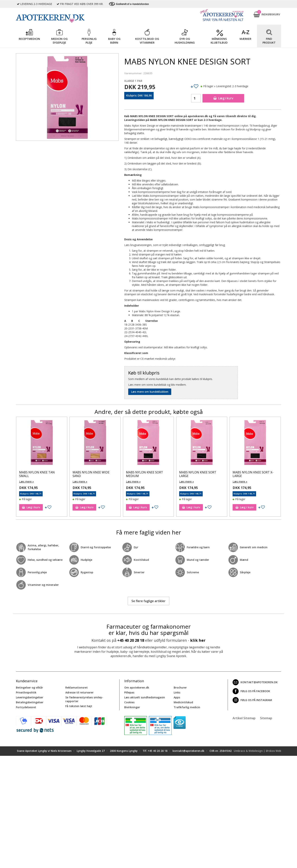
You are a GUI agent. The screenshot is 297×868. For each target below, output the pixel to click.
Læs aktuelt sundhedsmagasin (145, 697)
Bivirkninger (132, 707)
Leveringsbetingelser (30, 697)
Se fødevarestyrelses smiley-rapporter (84, 699)
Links (177, 692)
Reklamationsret (77, 687)
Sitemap (266, 718)
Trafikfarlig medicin (187, 707)
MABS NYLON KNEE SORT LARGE (198, 474)
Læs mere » (26, 481)
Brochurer (180, 687)
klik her (198, 640)
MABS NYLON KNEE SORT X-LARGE (253, 474)
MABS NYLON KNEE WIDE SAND (91, 474)
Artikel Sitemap (244, 718)
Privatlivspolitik (26, 692)
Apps (177, 697)
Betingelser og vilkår (29, 687)
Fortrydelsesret (26, 707)
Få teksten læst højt (79, 706)
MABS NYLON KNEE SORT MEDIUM (145, 474)
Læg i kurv (223, 98)
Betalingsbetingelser (30, 702)
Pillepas (129, 692)
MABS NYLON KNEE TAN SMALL (37, 474)
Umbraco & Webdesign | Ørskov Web (257, 751)
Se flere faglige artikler (148, 601)
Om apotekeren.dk (137, 687)
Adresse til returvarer (79, 692)
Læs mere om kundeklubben (150, 392)
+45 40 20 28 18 (131, 640)
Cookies (129, 702)
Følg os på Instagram (252, 700)
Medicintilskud (183, 702)
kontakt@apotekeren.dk (255, 682)
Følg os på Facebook (251, 691)
